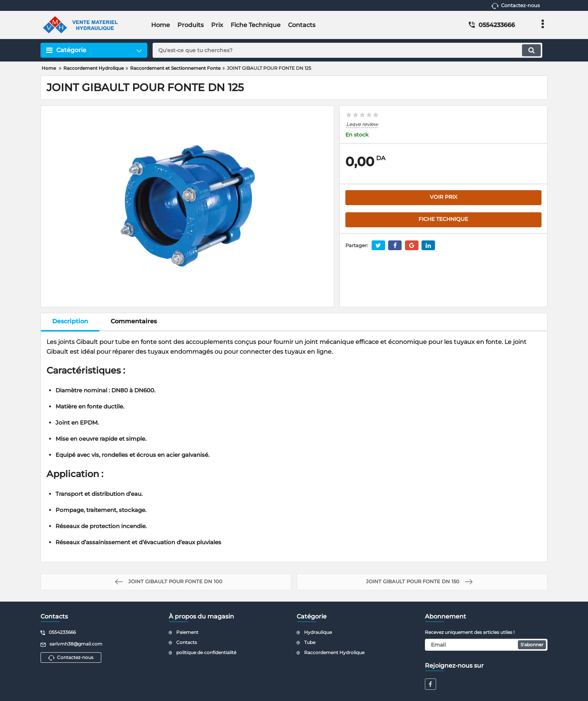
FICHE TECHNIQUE (443, 219)
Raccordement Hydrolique (334, 652)
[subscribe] (486, 645)
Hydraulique (318, 632)
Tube (310, 642)
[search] (347, 50)
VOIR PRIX (443, 197)
